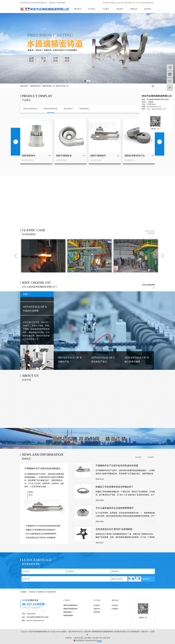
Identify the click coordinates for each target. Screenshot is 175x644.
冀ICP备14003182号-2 (76, 632)
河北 (79, 638)
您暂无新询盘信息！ (148, 3)
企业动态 (138, 457)
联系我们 (148, 9)
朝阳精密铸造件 (36, 86)
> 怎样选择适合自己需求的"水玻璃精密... (41, 538)
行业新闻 (151, 457)
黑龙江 (90, 638)
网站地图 (128, 3)
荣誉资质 (97, 612)
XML (138, 3)
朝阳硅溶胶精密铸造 (70, 609)
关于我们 (92, 9)
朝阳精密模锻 (68, 615)
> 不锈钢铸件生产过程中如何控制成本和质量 (42, 526)
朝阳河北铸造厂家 (62, 86)
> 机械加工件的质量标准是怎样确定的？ (40, 530)
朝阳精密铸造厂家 (48, 86)
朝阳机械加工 (68, 612)
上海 (75, 638)
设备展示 (120, 9)
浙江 (101, 638)
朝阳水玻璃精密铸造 (70, 605)
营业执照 (106, 3)
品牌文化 (97, 609)
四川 (98, 638)
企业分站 (121, 3)
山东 (86, 638)
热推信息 (113, 3)
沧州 (108, 638)
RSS (134, 3)
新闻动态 (134, 9)
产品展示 (106, 9)
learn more (150, 232)
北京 (94, 638)
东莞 (105, 638)
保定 (82, 638)
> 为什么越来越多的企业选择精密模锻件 (40, 534)
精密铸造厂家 (43, 592)
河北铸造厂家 (33, 592)
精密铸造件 (52, 592)
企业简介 (97, 605)
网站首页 (78, 9)
